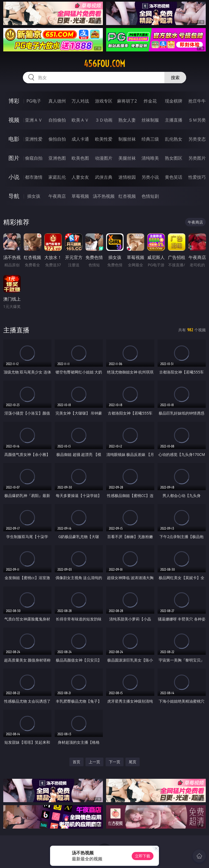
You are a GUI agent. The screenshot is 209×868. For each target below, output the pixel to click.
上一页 (94, 762)
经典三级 (150, 139)
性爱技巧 (197, 177)
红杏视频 (127, 196)
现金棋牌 (174, 101)
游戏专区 (104, 101)
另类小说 (150, 177)
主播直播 (174, 120)
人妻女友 (80, 177)
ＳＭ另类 (197, 120)
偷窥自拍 (34, 158)
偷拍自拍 (57, 139)
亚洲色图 (57, 158)
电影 (14, 139)
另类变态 (197, 139)
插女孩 (34, 196)
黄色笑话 (174, 177)
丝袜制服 (150, 120)
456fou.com (104, 64)
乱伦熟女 (174, 139)
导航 (14, 196)
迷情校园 (127, 177)
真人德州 (57, 101)
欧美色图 (80, 158)
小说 (14, 177)
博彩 (14, 101)
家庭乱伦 (57, 177)
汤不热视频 (104, 196)
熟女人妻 (127, 120)
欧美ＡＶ (80, 120)
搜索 (175, 78)
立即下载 (143, 856)
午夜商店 (57, 196)
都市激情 (34, 177)
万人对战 (80, 101)
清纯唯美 (150, 158)
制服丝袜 (127, 139)
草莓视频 (80, 196)
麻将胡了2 (127, 101)
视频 (14, 120)
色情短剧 (150, 196)
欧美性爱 (104, 139)
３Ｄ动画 (104, 120)
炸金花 (150, 101)
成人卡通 (80, 139)
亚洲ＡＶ (34, 120)
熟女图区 (174, 158)
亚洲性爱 (34, 139)
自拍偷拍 (57, 120)
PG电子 (34, 101)
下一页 (115, 762)
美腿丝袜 (127, 158)
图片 (14, 158)
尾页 (133, 762)
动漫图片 (104, 158)
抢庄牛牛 (197, 101)
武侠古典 (104, 177)
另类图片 (197, 158)
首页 (76, 762)
